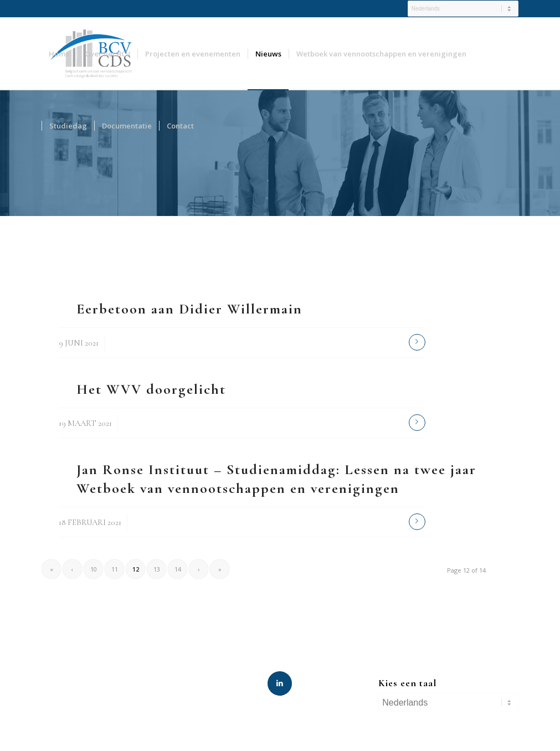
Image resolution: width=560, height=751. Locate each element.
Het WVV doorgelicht (151, 389)
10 (94, 569)
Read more (417, 342)
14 (178, 569)
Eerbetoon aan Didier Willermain (189, 309)
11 (115, 569)
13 (157, 569)
